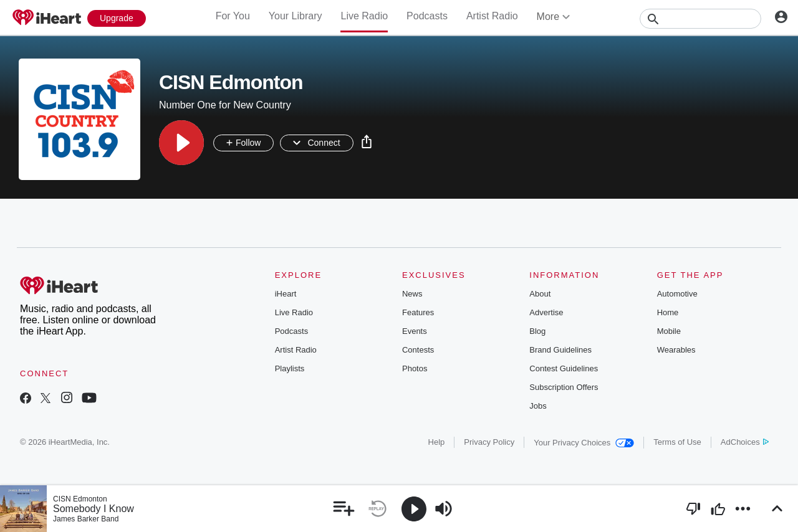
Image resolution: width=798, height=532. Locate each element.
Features (418, 312)
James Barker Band (86, 519)
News (412, 294)
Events (415, 331)
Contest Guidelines (564, 368)
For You (233, 16)
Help (437, 442)
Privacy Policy (489, 442)
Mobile (669, 331)
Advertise (546, 312)
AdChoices (745, 442)
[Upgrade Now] (117, 18)
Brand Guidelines (560, 350)
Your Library (296, 16)
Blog (537, 331)
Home (668, 312)
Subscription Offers (564, 387)
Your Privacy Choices (584, 443)
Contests (418, 350)
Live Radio (364, 16)
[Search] (700, 19)
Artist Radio (492, 16)
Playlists (290, 368)
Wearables (676, 350)
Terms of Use (677, 442)
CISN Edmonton (80, 499)
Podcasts (427, 16)
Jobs (538, 406)
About (540, 294)
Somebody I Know (94, 509)
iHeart (286, 294)
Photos (415, 368)
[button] (181, 143)
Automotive (677, 294)
